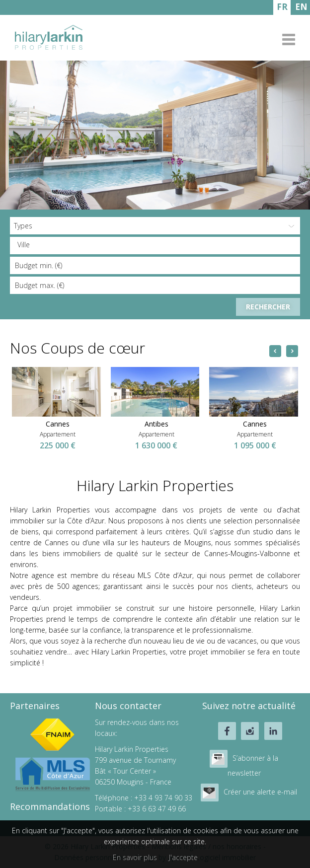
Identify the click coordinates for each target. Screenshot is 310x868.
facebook (227, 731)
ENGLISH (301, 8)
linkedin (273, 731)
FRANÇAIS (282, 8)
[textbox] (157, 245)
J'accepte (183, 857)
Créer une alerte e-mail (260, 792)
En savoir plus (135, 857)
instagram (250, 731)
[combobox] (155, 246)
